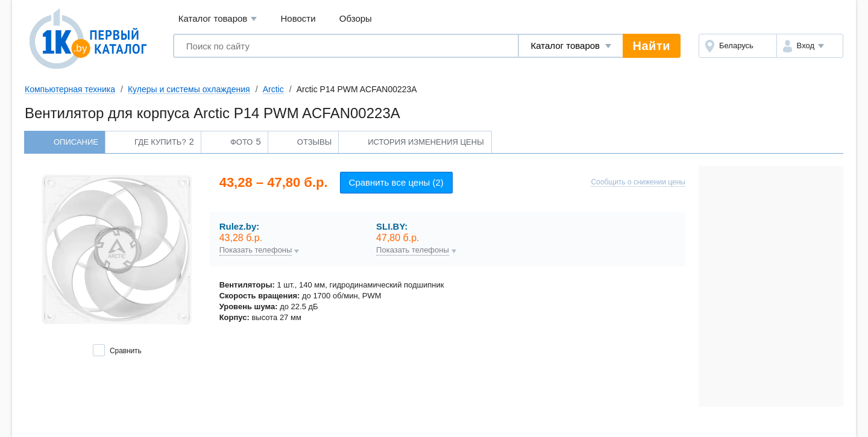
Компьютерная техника (70, 89)
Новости (298, 18)
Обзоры (356, 18)
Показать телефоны (256, 250)
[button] (810, 46)
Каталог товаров (218, 19)
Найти (652, 46)
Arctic (273, 89)
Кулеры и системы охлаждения (189, 89)
